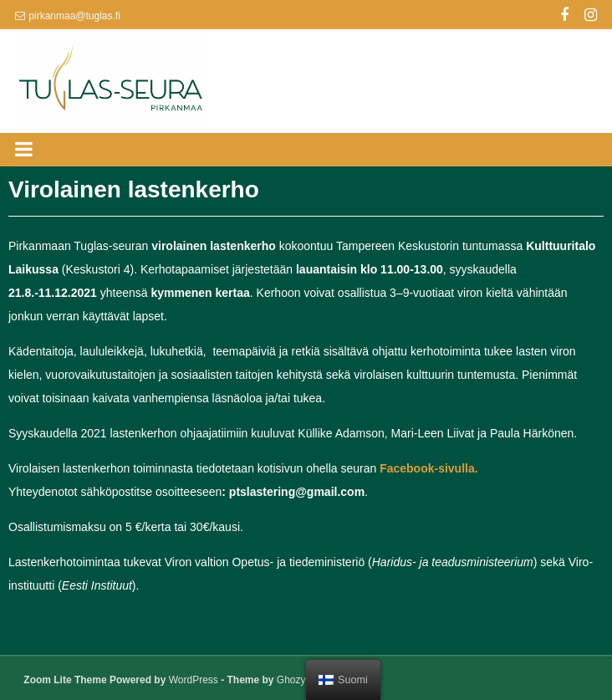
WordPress (194, 680)
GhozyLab (300, 680)
